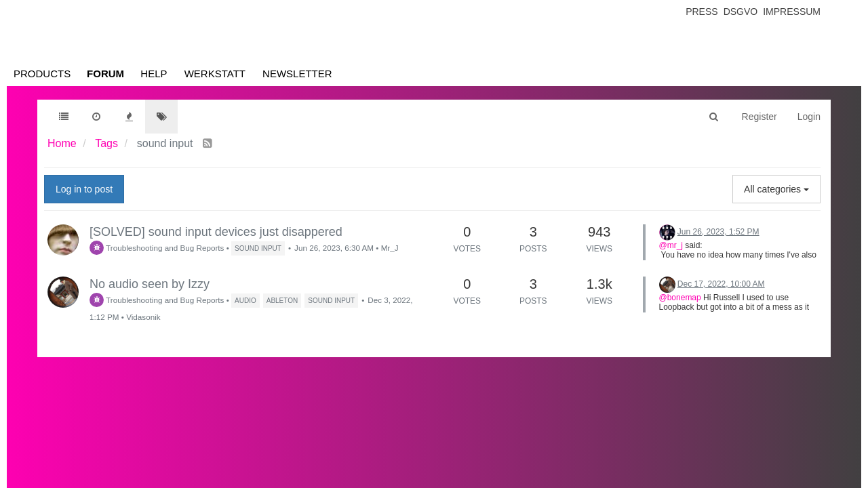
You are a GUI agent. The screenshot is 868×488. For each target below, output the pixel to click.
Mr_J (390, 248)
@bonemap (680, 298)
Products (42, 74)
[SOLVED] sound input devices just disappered (216, 232)
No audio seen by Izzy (150, 284)
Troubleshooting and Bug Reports (157, 248)
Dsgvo (741, 12)
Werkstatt (215, 74)
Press (702, 12)
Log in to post (84, 189)
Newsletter (297, 74)
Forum (105, 74)
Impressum (792, 12)
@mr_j (671, 245)
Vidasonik (143, 317)
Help (154, 74)
